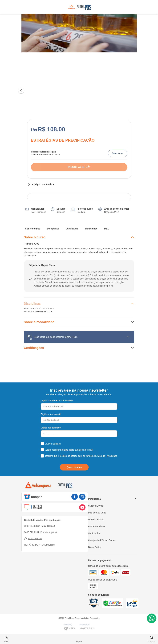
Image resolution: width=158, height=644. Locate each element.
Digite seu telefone (51, 428)
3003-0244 (30, 526)
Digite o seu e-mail (51, 414)
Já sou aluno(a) (53, 444)
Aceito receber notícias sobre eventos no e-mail (69, 450)
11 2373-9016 (33, 539)
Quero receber (74, 467)
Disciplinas (53, 229)
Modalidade (91, 229)
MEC (107, 229)
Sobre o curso (33, 229)
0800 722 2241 (32, 532)
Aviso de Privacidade (107, 456)
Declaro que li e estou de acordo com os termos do (81, 456)
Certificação (72, 229)
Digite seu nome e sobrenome (57, 401)
